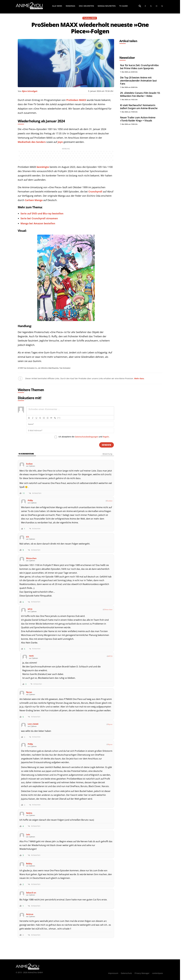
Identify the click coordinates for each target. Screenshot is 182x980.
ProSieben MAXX (90, 18)
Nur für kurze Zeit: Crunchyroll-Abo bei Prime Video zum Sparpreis (139, 67)
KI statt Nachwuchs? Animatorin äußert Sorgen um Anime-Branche (139, 107)
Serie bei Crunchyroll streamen (39, 218)
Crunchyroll (95, 192)
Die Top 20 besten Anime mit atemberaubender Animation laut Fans (138, 81)
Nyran (110, 724)
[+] (59, 418)
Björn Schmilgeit (30, 91)
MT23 (110, 656)
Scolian (110, 501)
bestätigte (43, 167)
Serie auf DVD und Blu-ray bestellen (42, 213)
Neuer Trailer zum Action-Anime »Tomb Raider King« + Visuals (138, 119)
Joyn (60, 142)
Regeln (106, 437)
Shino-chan (108, 609)
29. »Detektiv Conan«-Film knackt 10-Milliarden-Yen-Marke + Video (140, 94)
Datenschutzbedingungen (87, 437)
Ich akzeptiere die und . (84, 437)
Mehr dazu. (139, 378)
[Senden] (106, 445)
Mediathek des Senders (32, 142)
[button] (140, 6)
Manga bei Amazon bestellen (38, 223)
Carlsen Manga (34, 200)
